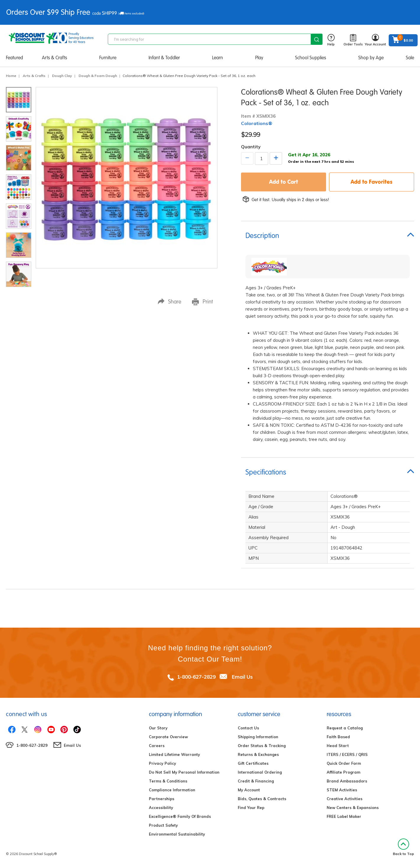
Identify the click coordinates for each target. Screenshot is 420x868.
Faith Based (338, 737)
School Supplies (311, 58)
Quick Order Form (344, 763)
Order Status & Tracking (262, 746)
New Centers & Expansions (353, 808)
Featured (14, 58)
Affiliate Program (344, 772)
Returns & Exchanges (258, 754)
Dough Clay (62, 76)
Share (170, 302)
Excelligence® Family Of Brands (180, 816)
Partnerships (162, 799)
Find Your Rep (251, 808)
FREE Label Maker (344, 816)
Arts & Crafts (54, 58)
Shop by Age (371, 58)
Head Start (338, 746)
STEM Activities (342, 790)
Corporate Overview (168, 737)
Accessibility (161, 808)
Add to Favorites (372, 182)
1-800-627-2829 (196, 677)
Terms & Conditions (168, 781)
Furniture (108, 58)
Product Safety (163, 825)
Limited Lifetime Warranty (174, 754)
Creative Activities (345, 799)
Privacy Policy (162, 763)
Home (11, 76)
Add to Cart (284, 182)
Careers (157, 746)
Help (331, 40)
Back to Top (403, 847)
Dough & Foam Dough (98, 76)
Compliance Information (172, 790)
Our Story (158, 728)
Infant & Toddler (164, 58)
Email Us (242, 677)
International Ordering (260, 772)
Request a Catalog (345, 728)
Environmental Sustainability (177, 834)
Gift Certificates (253, 763)
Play (259, 58)
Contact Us (248, 728)
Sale (410, 58)
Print (202, 302)
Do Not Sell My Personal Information (184, 772)
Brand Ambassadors (347, 781)
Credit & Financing (256, 781)
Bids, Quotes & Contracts (262, 799)
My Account (249, 790)
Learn (218, 58)
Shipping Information (258, 737)
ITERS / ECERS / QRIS (347, 754)
